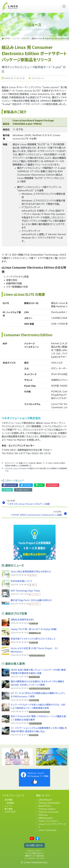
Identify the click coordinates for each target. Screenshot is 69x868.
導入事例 (8, 809)
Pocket (52, 485)
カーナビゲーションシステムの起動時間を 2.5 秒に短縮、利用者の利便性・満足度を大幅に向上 (39, 730)
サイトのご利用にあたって (34, 853)
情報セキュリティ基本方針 (34, 856)
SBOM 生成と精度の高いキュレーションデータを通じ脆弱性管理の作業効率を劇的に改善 (38, 671)
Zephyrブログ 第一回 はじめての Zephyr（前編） (34, 629)
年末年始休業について (22, 581)
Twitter (26, 485)
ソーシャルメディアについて (34, 858)
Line (39, 485)
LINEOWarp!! (45, 800)
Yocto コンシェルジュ (48, 821)
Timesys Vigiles (47, 809)
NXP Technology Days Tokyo (25, 591)
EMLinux (43, 815)
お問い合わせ (34, 845)
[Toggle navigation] (64, 6)
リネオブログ (10, 812)
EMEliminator (46, 818)
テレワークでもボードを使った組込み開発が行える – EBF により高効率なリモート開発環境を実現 (38, 706)
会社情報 (8, 800)
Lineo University (47, 830)
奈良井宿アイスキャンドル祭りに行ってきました (33, 639)
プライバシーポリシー (34, 851)
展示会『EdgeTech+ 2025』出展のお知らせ (31, 600)
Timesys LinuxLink (48, 812)
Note (7, 490)
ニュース (8, 806)
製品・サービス (43, 795)
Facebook (10, 485)
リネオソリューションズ (13, 795)
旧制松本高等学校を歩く (23, 619)
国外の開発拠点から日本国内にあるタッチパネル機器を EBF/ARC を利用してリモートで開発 (37, 683)
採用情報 (10, 803)
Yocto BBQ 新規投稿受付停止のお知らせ (31, 571)
